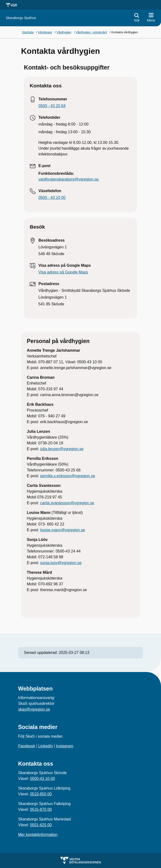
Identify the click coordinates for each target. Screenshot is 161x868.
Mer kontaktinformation (38, 835)
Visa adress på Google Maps (63, 272)
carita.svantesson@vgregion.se (67, 503)
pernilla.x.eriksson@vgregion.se (68, 476)
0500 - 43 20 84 (52, 106)
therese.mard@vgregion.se (63, 590)
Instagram (65, 746)
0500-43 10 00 (42, 779)
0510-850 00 (41, 794)
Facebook (27, 746)
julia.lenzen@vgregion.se (62, 449)
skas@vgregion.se (34, 709)
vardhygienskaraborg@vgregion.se (69, 179)
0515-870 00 (41, 809)
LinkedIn (46, 746)
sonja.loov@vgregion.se (61, 563)
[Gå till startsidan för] (21, 18)
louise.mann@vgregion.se (62, 530)
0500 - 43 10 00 (52, 198)
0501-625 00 (41, 825)
